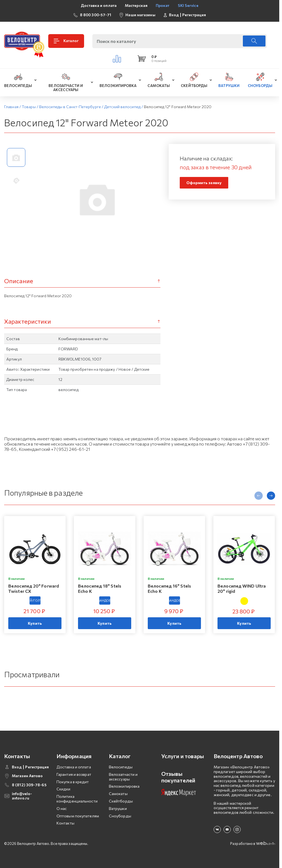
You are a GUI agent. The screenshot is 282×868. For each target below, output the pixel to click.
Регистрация (194, 15)
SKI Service (188, 5)
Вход (174, 15)
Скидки (64, 789)
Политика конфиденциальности (77, 799)
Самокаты (118, 794)
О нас (62, 808)
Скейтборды (121, 801)
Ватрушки (118, 808)
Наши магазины (140, 15)
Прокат (163, 5)
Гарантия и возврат (74, 774)
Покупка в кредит (73, 782)
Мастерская (136, 5)
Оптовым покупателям (78, 816)
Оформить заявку (204, 183)
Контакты (65, 823)
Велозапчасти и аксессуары (123, 777)
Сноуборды (120, 816)
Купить (35, 623)
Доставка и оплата (99, 5)
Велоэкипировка (124, 786)
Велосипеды (121, 767)
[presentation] (259, 496)
